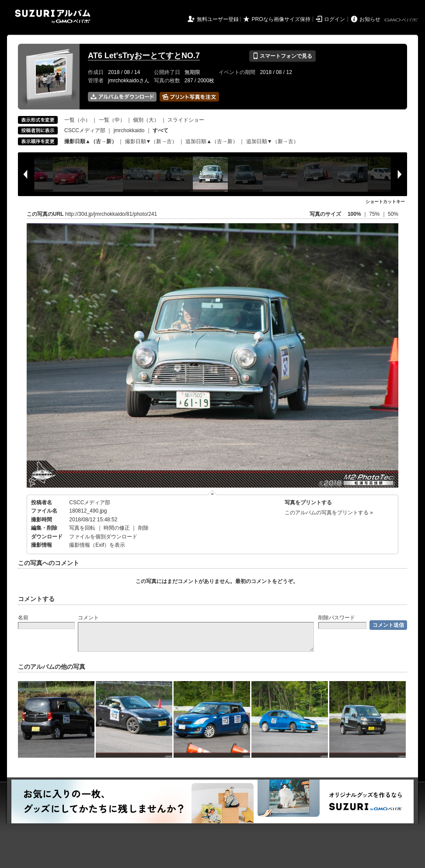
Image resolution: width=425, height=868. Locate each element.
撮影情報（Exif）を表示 (97, 545)
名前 (23, 618)
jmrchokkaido (129, 130)
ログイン (334, 19)
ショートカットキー (385, 202)
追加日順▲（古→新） (212, 141)
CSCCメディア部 (85, 130)
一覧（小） (77, 120)
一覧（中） (112, 120)
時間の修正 (117, 528)
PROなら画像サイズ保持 (281, 19)
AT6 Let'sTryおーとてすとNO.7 (144, 56)
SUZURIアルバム (53, 16)
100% (354, 214)
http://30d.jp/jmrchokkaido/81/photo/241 (111, 214)
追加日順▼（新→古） (272, 141)
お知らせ (370, 19)
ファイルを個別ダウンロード (103, 537)
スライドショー (186, 120)
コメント (88, 618)
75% (375, 214)
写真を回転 (82, 528)
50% (393, 214)
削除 (143, 528)
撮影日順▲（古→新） (91, 141)
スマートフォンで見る (282, 56)
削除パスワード (337, 618)
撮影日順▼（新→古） (151, 141)
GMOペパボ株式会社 (402, 20)
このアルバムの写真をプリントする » (329, 513)
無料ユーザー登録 (218, 19)
